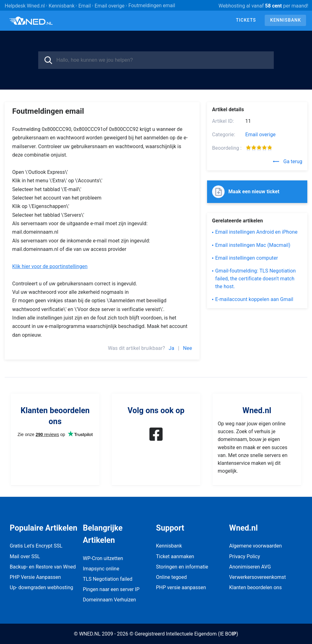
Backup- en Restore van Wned (43, 567)
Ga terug (288, 161)
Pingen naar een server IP (111, 589)
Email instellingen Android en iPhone (256, 232)
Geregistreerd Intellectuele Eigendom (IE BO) (186, 634)
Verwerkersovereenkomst (258, 577)
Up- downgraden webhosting (42, 587)
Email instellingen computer (247, 258)
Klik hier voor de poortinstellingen (50, 266)
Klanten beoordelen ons (256, 587)
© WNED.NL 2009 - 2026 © (104, 634)
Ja (172, 348)
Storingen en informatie (182, 567)
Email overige (260, 135)
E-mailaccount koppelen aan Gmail (254, 299)
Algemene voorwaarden (256, 546)
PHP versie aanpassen (181, 587)
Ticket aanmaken (175, 556)
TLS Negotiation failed (108, 579)
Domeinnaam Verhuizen (110, 600)
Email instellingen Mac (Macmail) (253, 245)
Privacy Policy (245, 556)
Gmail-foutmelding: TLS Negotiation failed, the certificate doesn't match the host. (255, 279)
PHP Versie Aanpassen (35, 577)
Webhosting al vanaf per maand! (263, 6)
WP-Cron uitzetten (103, 558)
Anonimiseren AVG (250, 567)
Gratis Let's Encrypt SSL (36, 546)
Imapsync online (101, 569)
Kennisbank (286, 20)
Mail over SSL (25, 556)
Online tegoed (171, 577)
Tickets (246, 20)
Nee (187, 348)
